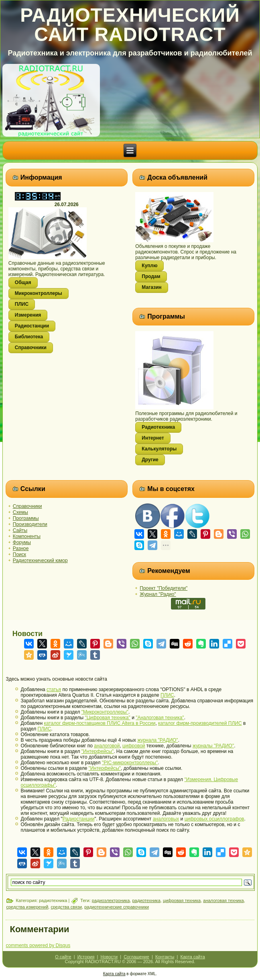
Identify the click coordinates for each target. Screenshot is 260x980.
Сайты (20, 530)
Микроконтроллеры (39, 293)
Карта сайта (193, 957)
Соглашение (136, 957)
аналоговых (166, 819)
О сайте (63, 957)
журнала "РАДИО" (157, 740)
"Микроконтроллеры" (105, 712)
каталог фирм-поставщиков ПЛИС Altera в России (100, 723)
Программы (26, 518)
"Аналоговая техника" (160, 718)
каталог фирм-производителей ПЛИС (200, 723)
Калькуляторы (159, 449)
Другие (150, 460)
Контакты (165, 957)
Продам (151, 276)
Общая (23, 282)
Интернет (153, 438)
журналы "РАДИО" (213, 746)
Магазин (151, 287)
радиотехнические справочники (117, 907)
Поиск (19, 554)
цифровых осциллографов (214, 819)
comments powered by (38, 945)
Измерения (28, 315)
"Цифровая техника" (107, 718)
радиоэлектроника (111, 900)
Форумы (22, 542)
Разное (21, 548)
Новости (109, 957)
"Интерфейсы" (97, 751)
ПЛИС (22, 304)
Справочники (31, 348)
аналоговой (107, 746)
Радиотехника (158, 427)
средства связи (66, 907)
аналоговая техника (223, 900)
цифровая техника (182, 900)
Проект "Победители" (164, 588)
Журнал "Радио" (158, 594)
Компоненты (27, 536)
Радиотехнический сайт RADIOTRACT (130, 25)
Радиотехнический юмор (40, 561)
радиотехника (146, 900)
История (86, 957)
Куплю (149, 266)
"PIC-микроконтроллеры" (130, 763)
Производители (30, 524)
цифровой (134, 746)
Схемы (20, 512)
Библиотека (29, 337)
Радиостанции (32, 326)
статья (54, 689)
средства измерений (27, 907)
